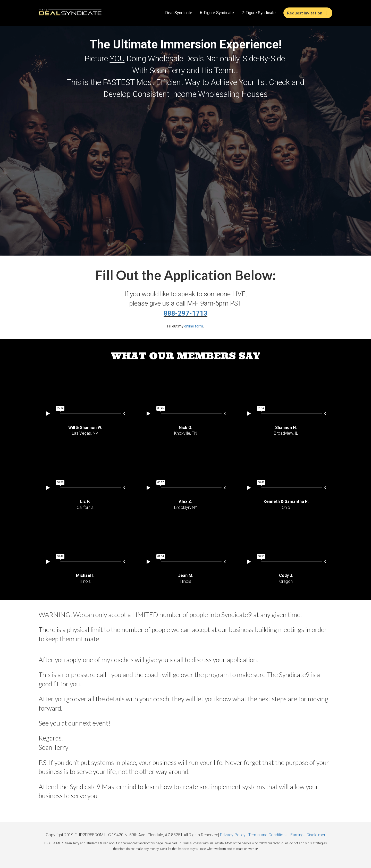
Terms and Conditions (268, 835)
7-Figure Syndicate (259, 13)
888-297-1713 (185, 313)
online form (194, 326)
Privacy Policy (233, 835)
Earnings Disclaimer (308, 835)
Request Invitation (307, 13)
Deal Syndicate (179, 13)
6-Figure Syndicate (217, 13)
